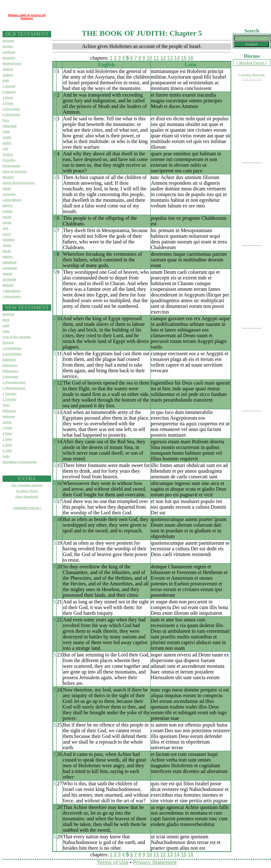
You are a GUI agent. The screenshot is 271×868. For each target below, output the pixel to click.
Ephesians (10, 365)
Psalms (8, 154)
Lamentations (12, 200)
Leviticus (9, 52)
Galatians (9, 360)
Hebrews (9, 416)
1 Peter (7, 428)
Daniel (7, 217)
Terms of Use (113, 862)
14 (177, 58)
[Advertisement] (90, 12)
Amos (7, 234)
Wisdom (8, 177)
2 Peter (7, 434)
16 (190, 58)
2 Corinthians (12, 354)
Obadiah (8, 240)
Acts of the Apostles (17, 337)
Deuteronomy (12, 63)
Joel (6, 228)
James (7, 422)
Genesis (8, 41)
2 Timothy (9, 399)
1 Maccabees (12, 291)
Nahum (8, 257)
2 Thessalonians (14, 388)
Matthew (8, 314)
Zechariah (9, 279)
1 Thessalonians (14, 382)
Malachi (8, 285)
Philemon (9, 411)
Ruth (6, 81)
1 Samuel (9, 86)
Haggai (7, 274)
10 (149, 58)
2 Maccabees (12, 296)
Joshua (8, 69)
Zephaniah (10, 268)
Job (5, 149)
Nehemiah (10, 126)
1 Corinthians (12, 348)
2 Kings (8, 103)
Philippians (10, 371)
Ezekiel (8, 211)
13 (170, 58)
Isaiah (7, 189)
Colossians (10, 377)
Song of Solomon (15, 171)
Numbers (9, 58)
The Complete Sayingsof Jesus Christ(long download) (27, 491)
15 (184, 58)
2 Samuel (9, 92)
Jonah (7, 245)
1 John (7, 439)
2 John (7, 445)
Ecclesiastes (11, 166)
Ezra (6, 120)
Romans (8, 343)
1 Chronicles (11, 109)
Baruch (8, 206)
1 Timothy (9, 394)
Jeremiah (9, 194)
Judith (7, 137)
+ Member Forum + (252, 63)
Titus (6, 405)
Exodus (8, 46)
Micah (7, 251)
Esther (7, 143)
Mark (6, 320)
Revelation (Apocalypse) (20, 462)
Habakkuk (9, 262)
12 (163, 58)
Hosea (7, 223)
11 (156, 58)
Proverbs (9, 160)
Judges (8, 75)
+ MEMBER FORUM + (27, 508)
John (6, 331)
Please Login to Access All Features (27, 17)
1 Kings (8, 98)
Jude (6, 456)
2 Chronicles (11, 115)
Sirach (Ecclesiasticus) (19, 183)
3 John (7, 451)
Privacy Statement (155, 862)
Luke (6, 326)
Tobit (6, 132)
